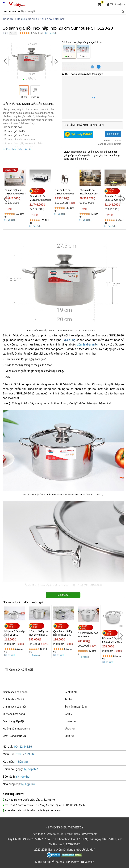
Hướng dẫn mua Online (16, 729)
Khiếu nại (71, 721)
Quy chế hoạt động (14, 714)
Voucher (70, 729)
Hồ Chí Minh (77, 64)
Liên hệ (69, 736)
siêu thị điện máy (87, 345)
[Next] (56, 61)
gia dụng (70, 340)
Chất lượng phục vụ (14, 736)
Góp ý (68, 714)
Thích (5, 33)
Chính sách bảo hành (15, 692)
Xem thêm (63, 595)
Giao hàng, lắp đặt (13, 721)
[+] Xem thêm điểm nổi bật (17, 149)
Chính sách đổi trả (13, 699)
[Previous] (5, 61)
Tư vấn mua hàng (76, 707)
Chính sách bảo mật (14, 707)
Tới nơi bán (113, 134)
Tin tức (69, 699)
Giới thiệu (71, 692)
